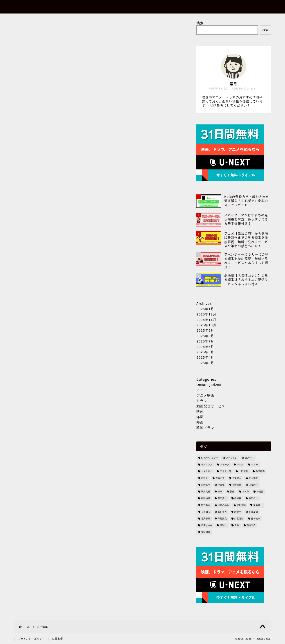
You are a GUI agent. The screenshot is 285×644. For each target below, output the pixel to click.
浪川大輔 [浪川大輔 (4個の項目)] (241, 505)
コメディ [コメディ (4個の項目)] (249, 458)
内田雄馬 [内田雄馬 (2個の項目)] (260, 472)
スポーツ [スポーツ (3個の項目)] (224, 465)
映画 (200, 411)
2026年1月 (205, 309)
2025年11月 (206, 320)
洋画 (200, 417)
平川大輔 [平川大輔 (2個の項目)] (206, 492)
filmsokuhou (30, 6)
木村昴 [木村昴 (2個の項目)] (245, 492)
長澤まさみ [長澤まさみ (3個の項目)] (207, 526)
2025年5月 (205, 352)
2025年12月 (206, 314)
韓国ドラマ (205, 428)
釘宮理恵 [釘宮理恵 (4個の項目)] (239, 519)
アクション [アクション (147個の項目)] (231, 458)
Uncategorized (209, 385)
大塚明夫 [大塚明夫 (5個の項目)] (220, 478)
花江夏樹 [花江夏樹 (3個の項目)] (253, 512)
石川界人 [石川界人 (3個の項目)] (222, 512)
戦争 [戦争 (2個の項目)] (220, 492)
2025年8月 (205, 336)
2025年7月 (205, 341)
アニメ (202, 390)
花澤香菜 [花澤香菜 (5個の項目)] (206, 519)
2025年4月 (205, 357)
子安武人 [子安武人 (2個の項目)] (237, 478)
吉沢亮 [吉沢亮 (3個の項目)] (204, 478)
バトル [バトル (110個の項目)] (240, 465)
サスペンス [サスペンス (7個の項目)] (207, 465)
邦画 (200, 422)
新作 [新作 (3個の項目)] (232, 492)
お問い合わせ (247, 7)
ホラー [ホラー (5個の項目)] (254, 465)
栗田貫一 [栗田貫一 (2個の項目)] (222, 499)
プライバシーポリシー (31, 639)
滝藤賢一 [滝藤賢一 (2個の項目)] (258, 505)
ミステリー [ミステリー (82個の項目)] (207, 472)
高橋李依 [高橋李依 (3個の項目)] (251, 526)
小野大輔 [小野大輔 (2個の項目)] (237, 485)
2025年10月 (206, 325)
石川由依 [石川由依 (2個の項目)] (206, 512)
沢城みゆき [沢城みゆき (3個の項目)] (223, 505)
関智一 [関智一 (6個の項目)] (223, 526)
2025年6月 (205, 347)
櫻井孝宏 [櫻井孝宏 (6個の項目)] (206, 505)
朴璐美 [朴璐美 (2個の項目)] (260, 492)
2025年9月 (205, 330)
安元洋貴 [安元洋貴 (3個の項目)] (253, 478)
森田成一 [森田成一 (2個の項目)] (253, 499)
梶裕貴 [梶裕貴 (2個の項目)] (238, 499)
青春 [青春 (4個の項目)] (237, 526)
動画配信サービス (211, 406)
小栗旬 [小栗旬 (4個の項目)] (221, 485)
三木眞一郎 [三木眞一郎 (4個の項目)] (226, 472)
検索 (200, 23)
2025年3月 (205, 363)
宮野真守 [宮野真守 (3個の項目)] (206, 485)
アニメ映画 (205, 395)
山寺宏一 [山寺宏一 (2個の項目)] (253, 485)
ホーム (221, 7)
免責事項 (57, 639)
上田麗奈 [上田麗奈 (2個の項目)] (243, 472)
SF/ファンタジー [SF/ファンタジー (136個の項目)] (210, 458)
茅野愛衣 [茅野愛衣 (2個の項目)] (222, 519)
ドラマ (202, 401)
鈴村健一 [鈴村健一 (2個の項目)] (256, 519)
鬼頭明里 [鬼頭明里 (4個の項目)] (206, 532)
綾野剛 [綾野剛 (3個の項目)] (238, 512)
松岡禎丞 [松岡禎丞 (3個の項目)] (206, 499)
